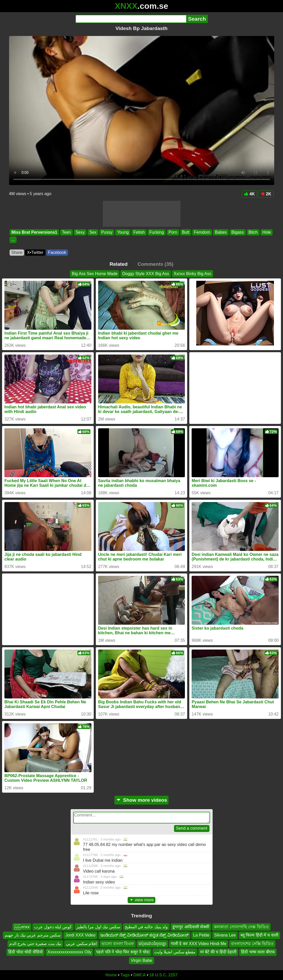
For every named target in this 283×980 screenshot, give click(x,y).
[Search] (131, 19)
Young (123, 232)
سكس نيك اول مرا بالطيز (98, 927)
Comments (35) (155, 264)
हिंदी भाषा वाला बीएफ (258, 952)
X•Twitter (35, 252)
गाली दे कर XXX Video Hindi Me (199, 944)
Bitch (253, 232)
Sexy (80, 232)
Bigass (237, 232)
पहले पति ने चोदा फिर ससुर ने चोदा (123, 952)
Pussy (107, 232)
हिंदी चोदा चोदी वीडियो (25, 952)
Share (17, 252)
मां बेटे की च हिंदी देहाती (218, 952)
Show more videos (141, 800)
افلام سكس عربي (81, 944)
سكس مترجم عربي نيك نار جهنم (33, 935)
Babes (221, 232)
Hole (267, 232)
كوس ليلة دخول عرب (53, 927)
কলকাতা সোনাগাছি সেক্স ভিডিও (241, 927)
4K (249, 194)
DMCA (140, 975)
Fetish (139, 232)
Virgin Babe (141, 960)
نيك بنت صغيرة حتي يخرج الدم (35, 944)
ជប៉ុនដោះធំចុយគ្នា (152, 944)
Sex (93, 232)
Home (111, 975)
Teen (66, 232)
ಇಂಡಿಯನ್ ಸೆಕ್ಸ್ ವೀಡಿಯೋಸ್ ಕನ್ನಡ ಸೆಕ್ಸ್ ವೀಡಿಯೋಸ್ (144, 935)
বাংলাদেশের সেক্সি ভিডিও (252, 944)
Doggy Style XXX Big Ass (146, 274)
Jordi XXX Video (80, 935)
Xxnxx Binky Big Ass (193, 274)
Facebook (57, 252)
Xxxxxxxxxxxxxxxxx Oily (70, 952)
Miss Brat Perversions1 (34, 232)
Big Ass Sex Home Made (95, 274)
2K (266, 194)
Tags (125, 975)
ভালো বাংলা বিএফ (118, 944)
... (13, 240)
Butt (185, 232)
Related (118, 264)
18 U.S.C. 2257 (164, 975)
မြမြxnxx (22, 927)
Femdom (202, 232)
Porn (173, 232)
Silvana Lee (225, 935)
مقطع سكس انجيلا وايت (175, 952)
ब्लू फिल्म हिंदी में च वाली (259, 935)
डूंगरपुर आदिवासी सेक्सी (191, 927)
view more (142, 900)
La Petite (201, 935)
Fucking (156, 232)
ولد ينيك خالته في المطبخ (146, 927)
